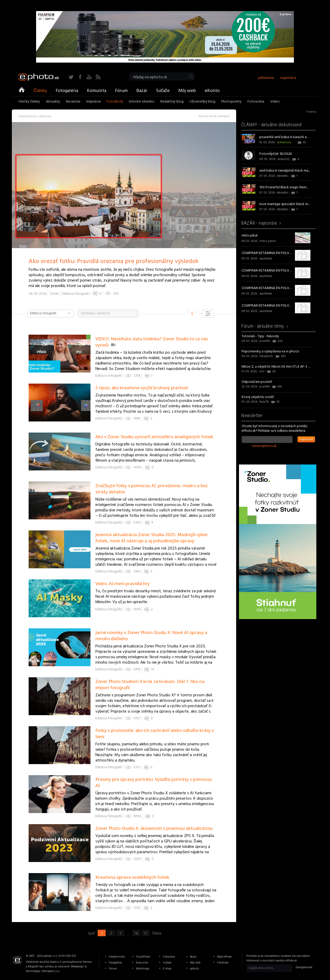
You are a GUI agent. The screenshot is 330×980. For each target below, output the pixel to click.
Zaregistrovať (304, 967)
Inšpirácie (94, 102)
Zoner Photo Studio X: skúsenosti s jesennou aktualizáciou (154, 828)
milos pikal (250, 236)
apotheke (266, 259)
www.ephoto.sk (264, 446)
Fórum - (263, 326)
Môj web (187, 90)
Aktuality (53, 102)
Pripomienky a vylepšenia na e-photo (270, 352)
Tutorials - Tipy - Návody (260, 336)
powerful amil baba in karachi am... (285, 137)
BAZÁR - (259, 223)
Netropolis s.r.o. (51, 971)
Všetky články (29, 102)
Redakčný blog (172, 102)
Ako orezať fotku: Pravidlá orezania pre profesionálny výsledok (114, 261)
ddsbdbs (283, 176)
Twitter (71, 77)
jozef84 (265, 341)
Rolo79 (264, 402)
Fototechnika (117, 957)
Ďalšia (157, 933)
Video (275, 102)
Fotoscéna (256, 102)
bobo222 (284, 159)
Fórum (121, 90)
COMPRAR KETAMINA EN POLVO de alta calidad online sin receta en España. (267, 253)
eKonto (212, 90)
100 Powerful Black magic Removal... (285, 187)
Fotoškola (115, 102)
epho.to (194, 969)
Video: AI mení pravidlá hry (123, 583)
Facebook (80, 77)
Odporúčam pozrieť (257, 382)
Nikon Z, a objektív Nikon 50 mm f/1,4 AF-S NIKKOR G (277, 367)
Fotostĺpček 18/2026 (276, 154)
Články (40, 90)
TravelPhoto (143, 957)
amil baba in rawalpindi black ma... (285, 171)
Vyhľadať (191, 77)
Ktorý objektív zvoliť (258, 397)
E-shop (167, 969)
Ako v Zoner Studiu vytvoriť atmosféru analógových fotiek (154, 437)
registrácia (288, 78)
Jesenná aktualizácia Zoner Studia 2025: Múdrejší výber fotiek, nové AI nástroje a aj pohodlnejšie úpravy (152, 538)
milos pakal (267, 241)
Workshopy (143, 969)
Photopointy (231, 102)
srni (262, 371)
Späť (91, 933)
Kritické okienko (142, 102)
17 (146, 933)
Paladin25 (266, 356)
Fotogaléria (67, 90)
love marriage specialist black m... (284, 204)
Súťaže (163, 90)
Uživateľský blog (202, 102)
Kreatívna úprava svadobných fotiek (132, 877)
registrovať (306, 439)
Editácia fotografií (76, 294)
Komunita (97, 90)
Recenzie (73, 102)
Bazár (142, 90)
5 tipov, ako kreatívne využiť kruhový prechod (142, 388)
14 (152, 669)
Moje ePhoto (224, 957)
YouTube (89, 77)
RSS (98, 77)
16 (136, 933)
